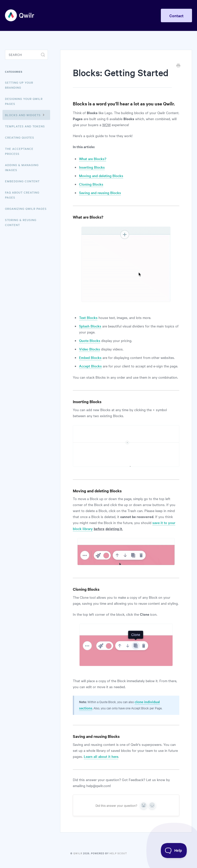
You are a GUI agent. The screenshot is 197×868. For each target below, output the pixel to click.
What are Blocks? (93, 159)
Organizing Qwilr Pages (26, 209)
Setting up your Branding (19, 85)
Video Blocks (90, 349)
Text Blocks (88, 317)
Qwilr (78, 853)
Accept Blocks (90, 366)
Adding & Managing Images (22, 167)
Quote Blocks (90, 340)
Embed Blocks (90, 357)
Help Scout (118, 853)
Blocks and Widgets (25, 115)
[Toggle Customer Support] (174, 851)
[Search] (26, 55)
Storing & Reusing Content (21, 222)
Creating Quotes (20, 137)
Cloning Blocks (91, 184)
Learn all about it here (101, 756)
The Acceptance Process (19, 151)
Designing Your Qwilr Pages (24, 101)
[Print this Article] (178, 66)
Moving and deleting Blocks (101, 176)
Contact (176, 15)
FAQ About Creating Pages (22, 195)
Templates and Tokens (25, 126)
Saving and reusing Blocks (100, 193)
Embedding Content (22, 181)
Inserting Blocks (92, 167)
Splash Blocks (90, 326)
